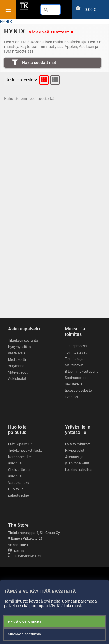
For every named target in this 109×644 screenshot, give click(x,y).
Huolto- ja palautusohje (18, 492)
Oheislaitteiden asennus (20, 473)
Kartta (16, 551)
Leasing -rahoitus (79, 470)
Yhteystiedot (18, 372)
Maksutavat (74, 365)
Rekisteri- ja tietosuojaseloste (78, 387)
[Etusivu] (24, 8)
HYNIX (6, 22)
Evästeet (72, 397)
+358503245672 (25, 556)
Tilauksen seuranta (23, 341)
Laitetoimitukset (78, 444)
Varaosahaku (19, 483)
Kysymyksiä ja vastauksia (19, 350)
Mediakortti (17, 360)
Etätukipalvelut (20, 444)
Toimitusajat (75, 359)
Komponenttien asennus (20, 460)
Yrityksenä (16, 366)
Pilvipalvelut (75, 451)
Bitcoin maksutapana (82, 372)
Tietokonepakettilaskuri (26, 451)
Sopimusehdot (76, 378)
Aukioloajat (17, 379)
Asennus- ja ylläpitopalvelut (77, 460)
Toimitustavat (76, 352)
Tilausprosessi (76, 346)
